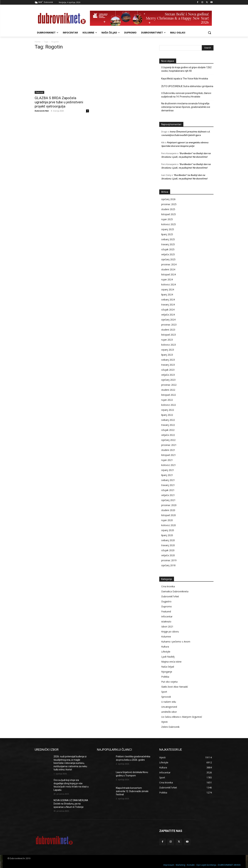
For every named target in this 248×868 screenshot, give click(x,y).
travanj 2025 (168, 244)
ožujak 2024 (168, 310)
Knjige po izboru (170, 632)
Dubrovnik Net (42, 111)
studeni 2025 (168, 209)
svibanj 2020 (168, 540)
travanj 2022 (168, 425)
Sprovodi (166, 697)
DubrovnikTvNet (170, 596)
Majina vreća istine (171, 662)
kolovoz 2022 (169, 405)
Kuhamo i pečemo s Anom (176, 642)
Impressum (169, 865)
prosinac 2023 (169, 325)
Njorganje (167, 672)
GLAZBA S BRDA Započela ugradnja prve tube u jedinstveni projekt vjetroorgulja (59, 102)
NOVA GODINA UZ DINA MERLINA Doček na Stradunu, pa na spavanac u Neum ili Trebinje (71, 804)
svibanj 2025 (168, 239)
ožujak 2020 (168, 550)
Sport (164, 692)
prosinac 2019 (169, 560)
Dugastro (166, 601)
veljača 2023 (168, 375)
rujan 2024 (167, 279)
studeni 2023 (168, 330)
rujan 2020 (167, 520)
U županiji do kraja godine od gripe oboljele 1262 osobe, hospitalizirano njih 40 (186, 69)
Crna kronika (168, 586)
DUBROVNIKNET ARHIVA (229, 865)
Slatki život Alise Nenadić (175, 687)
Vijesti (164, 722)
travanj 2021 (168, 485)
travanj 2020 (168, 545)
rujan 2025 (167, 219)
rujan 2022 (167, 400)
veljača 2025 (168, 254)
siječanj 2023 (168, 380)
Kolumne (166, 637)
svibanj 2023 (168, 360)
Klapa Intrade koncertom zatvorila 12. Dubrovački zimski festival (132, 791)
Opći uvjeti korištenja (206, 865)
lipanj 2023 (167, 355)
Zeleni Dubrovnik (170, 727)
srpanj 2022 (168, 410)
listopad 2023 (169, 335)
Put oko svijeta (169, 682)
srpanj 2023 (168, 350)
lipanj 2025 (167, 234)
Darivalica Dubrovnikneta (175, 591)
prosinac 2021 (169, 445)
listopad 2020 (169, 515)
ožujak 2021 (168, 490)
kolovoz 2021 (169, 465)
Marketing (181, 865)
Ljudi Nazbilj (168, 657)
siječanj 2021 (168, 500)
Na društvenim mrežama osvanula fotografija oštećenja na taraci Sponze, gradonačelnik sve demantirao (186, 107)
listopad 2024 (169, 274)
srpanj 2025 (168, 229)
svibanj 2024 (168, 300)
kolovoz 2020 (169, 525)
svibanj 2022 (168, 420)
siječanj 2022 (168, 440)
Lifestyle (166, 652)
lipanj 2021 (167, 475)
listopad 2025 (169, 214)
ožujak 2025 (168, 249)
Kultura (165, 647)
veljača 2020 (168, 555)
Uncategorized (169, 707)
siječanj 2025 (168, 259)
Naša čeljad (168, 667)
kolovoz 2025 (169, 224)
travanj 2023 (168, 365)
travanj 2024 (168, 305)
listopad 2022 (169, 395)
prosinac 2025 (169, 204)
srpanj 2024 (168, 289)
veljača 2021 (168, 495)
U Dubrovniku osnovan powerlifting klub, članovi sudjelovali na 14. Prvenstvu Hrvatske (186, 95)
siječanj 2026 (168, 199)
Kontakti (191, 865)
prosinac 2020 (169, 505)
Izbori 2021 (167, 627)
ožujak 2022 (168, 430)
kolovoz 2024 (169, 284)
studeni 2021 (168, 450)
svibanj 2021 (168, 480)
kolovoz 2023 (169, 345)
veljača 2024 (168, 315)
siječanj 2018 (168, 565)
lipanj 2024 (167, 294)
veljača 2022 (168, 435)
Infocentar (167, 616)
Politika (165, 677)
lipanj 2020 (167, 535)
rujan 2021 (167, 460)
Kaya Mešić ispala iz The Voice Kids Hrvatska (185, 79)
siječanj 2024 (168, 320)
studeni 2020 (168, 510)
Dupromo (167, 606)
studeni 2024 (168, 269)
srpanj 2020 (168, 530)
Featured (39, 92)
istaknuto (166, 621)
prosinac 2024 (169, 264)
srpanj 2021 (168, 470)
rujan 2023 (167, 340)
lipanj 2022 (167, 415)
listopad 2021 (169, 455)
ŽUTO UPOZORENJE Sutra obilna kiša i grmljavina (187, 86)
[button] (209, 33)
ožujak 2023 (168, 370)
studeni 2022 (168, 390)
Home (38, 42)
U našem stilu (169, 702)
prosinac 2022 (169, 385)
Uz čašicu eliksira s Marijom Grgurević (182, 717)
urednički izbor (169, 712)
